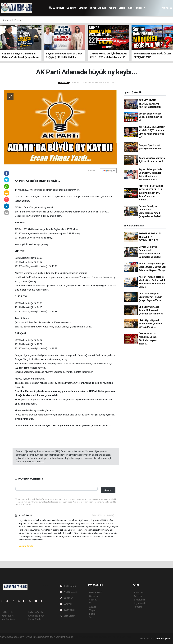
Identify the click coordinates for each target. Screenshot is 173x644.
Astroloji (138, 607)
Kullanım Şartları (36, 612)
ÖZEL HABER (56, 8)
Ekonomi (18, 20)
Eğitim (122, 8)
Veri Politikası (8, 619)
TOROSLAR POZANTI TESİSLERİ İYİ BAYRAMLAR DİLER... (150, 237)
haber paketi (94, 637)
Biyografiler (139, 600)
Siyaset (83, 8)
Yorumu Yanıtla (26, 546)
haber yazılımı (80, 637)
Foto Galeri (68, 586)
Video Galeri (68, 592)
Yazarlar (66, 598)
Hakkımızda (7, 612)
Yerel (93, 8)
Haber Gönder (35, 619)
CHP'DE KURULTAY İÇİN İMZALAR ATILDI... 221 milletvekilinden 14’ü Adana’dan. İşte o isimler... (151, 193)
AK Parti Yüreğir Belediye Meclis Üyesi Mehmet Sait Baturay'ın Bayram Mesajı (152, 267)
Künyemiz (67, 610)
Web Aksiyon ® (163, 639)
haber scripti (106, 637)
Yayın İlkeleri (8, 616)
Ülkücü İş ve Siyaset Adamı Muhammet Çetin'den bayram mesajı (151, 310)
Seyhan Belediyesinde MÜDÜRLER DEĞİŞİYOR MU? (151, 117)
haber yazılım (120, 637)
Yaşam (112, 8)
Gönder (108, 490)
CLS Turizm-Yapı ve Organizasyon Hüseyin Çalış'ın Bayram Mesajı (150, 297)
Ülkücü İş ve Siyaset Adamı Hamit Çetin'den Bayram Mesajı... (150, 324)
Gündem (71, 8)
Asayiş (102, 8)
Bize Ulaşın (68, 616)
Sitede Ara (139, 593)
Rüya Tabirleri (140, 603)
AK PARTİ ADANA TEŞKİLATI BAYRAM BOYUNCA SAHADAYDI (150, 104)
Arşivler (66, 604)
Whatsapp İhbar (36, 616)
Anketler (138, 596)
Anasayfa (7, 20)
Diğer (140, 8)
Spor (131, 8)
